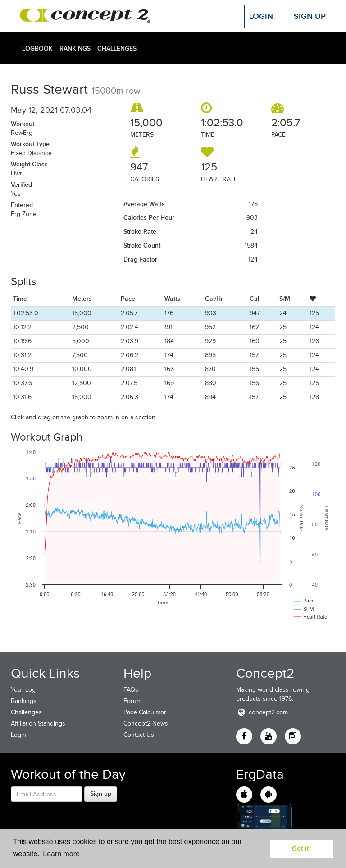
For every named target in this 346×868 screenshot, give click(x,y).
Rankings (75, 48)
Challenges (117, 48)
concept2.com (262, 712)
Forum (132, 701)
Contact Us (139, 735)
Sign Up (310, 16)
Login (261, 16)
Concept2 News (146, 723)
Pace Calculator (145, 712)
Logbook (37, 48)
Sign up (101, 794)
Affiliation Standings (38, 723)
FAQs (131, 690)
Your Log (23, 690)
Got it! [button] (301, 849)
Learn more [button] (61, 854)
